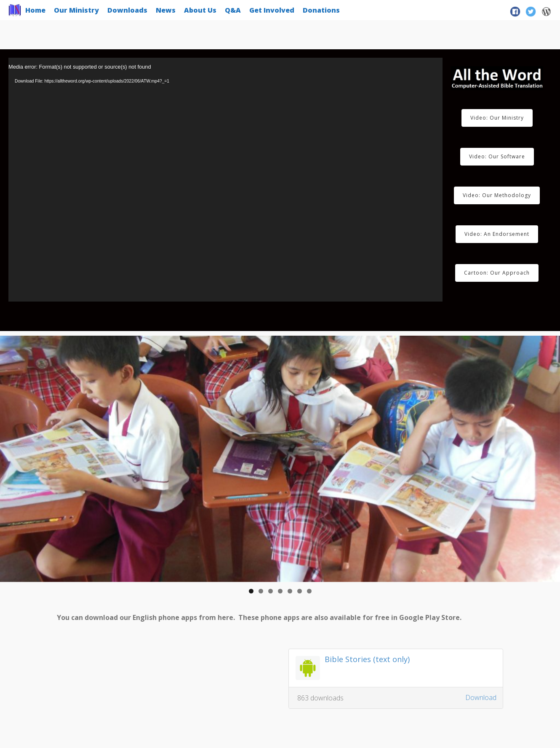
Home (35, 10)
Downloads (127, 10)
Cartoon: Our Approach (497, 273)
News (166, 10)
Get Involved (272, 10)
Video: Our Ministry (497, 118)
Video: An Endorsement (497, 234)
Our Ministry (76, 10)
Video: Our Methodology (497, 195)
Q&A (233, 10)
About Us (200, 10)
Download (481, 697)
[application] (225, 180)
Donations (321, 10)
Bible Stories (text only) (367, 659)
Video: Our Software (497, 156)
